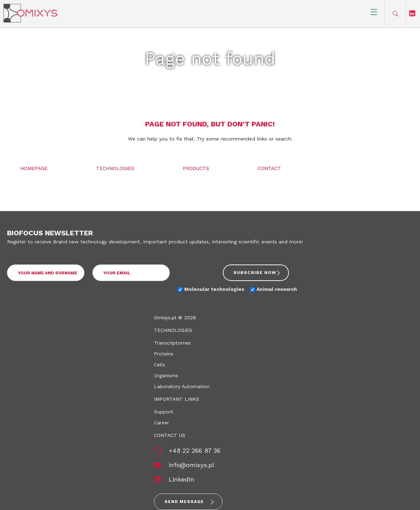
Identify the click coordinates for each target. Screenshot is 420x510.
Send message (184, 502)
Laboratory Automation (182, 386)
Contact (269, 168)
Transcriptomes (172, 343)
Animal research (277, 289)
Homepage (34, 168)
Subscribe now (255, 273)
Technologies (115, 168)
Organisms (166, 375)
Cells (160, 365)
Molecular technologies (214, 289)
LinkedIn (182, 479)
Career (161, 423)
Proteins (164, 354)
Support (164, 412)
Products (196, 168)
